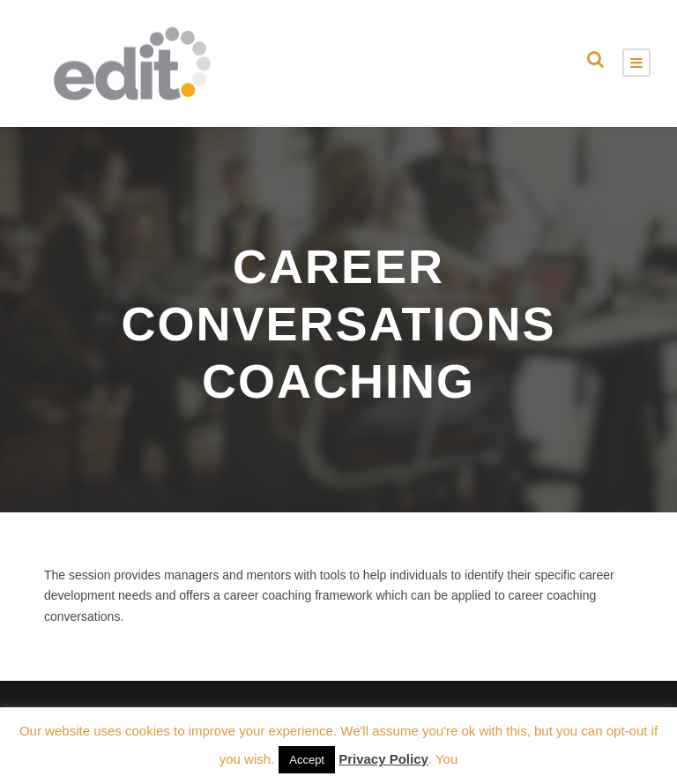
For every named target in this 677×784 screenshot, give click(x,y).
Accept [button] (307, 760)
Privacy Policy (383, 759)
